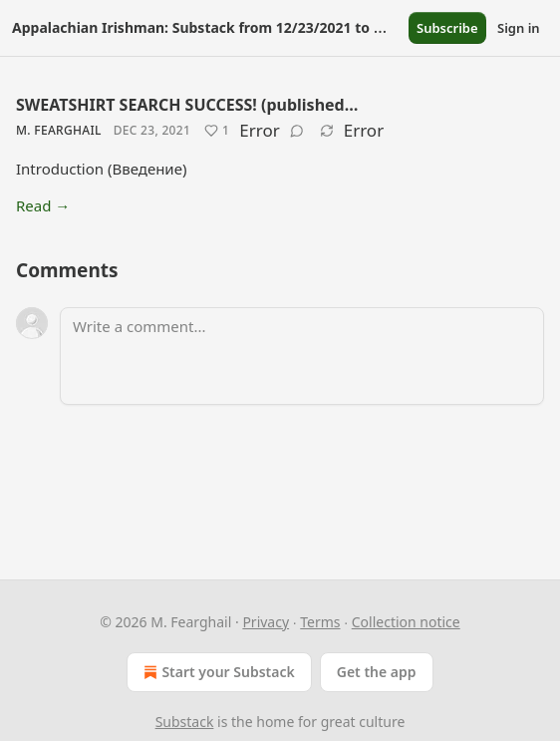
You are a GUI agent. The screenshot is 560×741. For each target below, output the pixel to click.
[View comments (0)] (297, 131)
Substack (185, 722)
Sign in (519, 28)
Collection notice (406, 622)
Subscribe (447, 28)
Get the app (377, 672)
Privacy (266, 622)
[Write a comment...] (302, 356)
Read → (43, 205)
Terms (320, 622)
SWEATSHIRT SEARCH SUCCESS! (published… (187, 105)
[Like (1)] (217, 131)
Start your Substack (217, 672)
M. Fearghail (59, 130)
